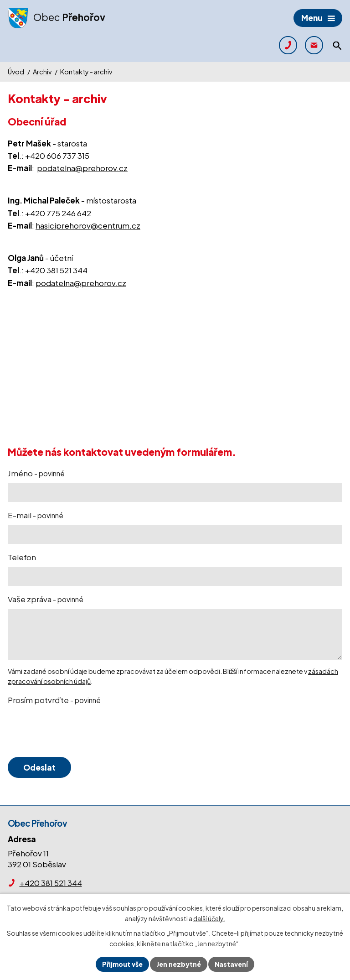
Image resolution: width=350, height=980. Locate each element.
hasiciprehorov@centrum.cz (88, 225)
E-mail (36, 515)
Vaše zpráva (46, 599)
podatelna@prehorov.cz (82, 168)
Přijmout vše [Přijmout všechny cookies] (122, 964)
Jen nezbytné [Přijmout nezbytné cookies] (179, 964)
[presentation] (75, 731)
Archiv (42, 72)
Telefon (22, 557)
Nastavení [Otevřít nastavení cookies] (231, 964)
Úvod (16, 72)
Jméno (36, 473)
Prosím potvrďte (54, 700)
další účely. (209, 918)
